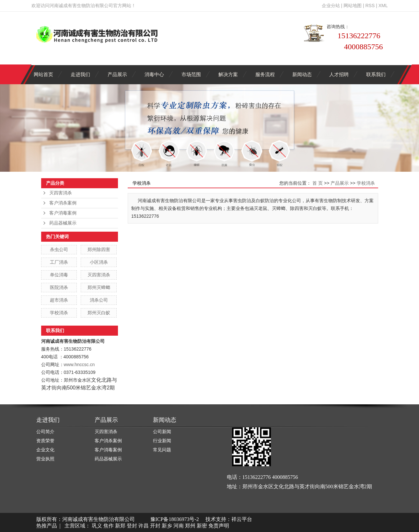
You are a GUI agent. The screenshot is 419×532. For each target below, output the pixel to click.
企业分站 (331, 6)
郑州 (190, 526)
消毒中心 (154, 74)
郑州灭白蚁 (99, 313)
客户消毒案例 (63, 213)
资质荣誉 (45, 441)
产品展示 (117, 74)
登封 (132, 526)
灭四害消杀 (61, 193)
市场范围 (191, 74)
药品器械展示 (63, 223)
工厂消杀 (59, 262)
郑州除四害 (99, 249)
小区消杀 (99, 262)
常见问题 (162, 450)
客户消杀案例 (63, 203)
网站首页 (43, 74)
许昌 (144, 526)
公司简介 (45, 432)
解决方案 (228, 74)
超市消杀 (59, 300)
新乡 (167, 526)
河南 (179, 526)
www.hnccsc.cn (79, 364)
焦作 (109, 526)
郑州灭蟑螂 (99, 287)
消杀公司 (99, 300)
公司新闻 (162, 432)
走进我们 (80, 74)
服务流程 (265, 74)
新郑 (120, 526)
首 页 (318, 183)
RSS (370, 6)
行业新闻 (162, 441)
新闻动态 (302, 74)
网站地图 (353, 6)
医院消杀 (59, 287)
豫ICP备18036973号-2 (175, 519)
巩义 (97, 526)
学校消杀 (59, 313)
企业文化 (45, 450)
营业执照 (45, 459)
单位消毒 (59, 275)
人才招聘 (339, 74)
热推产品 (47, 526)
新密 (202, 526)
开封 (155, 526)
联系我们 (376, 74)
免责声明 (219, 526)
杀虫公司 (59, 249)
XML (383, 6)
